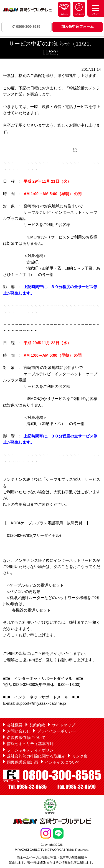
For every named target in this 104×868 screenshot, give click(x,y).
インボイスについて (62, 762)
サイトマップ (64, 725)
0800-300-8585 (26, 27)
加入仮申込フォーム (78, 27)
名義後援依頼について (26, 738)
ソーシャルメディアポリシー (32, 750)
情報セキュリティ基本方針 (30, 744)
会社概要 (15, 725)
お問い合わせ (19, 731)
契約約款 (37, 725)
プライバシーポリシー (57, 731)
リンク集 (80, 756)
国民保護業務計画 (22, 762)
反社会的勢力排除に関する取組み (36, 756)
